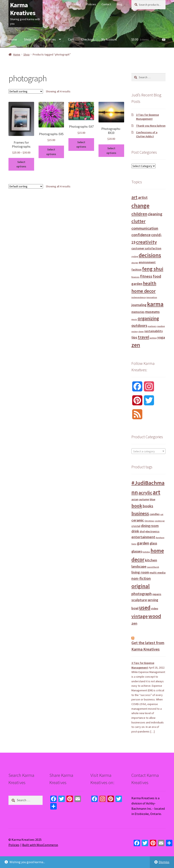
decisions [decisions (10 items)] (150, 255)
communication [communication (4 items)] (145, 228)
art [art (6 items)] (134, 197)
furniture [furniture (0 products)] (160, 538)
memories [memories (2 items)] (138, 312)
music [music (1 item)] (134, 319)
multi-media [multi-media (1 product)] (158, 573)
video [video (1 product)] (155, 608)
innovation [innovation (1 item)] (152, 297)
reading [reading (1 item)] (161, 326)
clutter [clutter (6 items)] (138, 221)
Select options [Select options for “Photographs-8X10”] (111, 151)
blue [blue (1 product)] (153, 499)
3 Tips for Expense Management (147, 117)
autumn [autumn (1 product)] (144, 499)
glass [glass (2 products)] (153, 543)
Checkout (88, 39)
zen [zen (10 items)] (136, 345)
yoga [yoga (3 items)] (161, 337)
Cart (71, 39)
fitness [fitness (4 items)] (146, 276)
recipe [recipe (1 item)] (135, 331)
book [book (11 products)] (137, 506)
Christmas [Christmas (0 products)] (149, 521)
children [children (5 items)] (139, 214)
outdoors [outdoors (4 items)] (139, 325)
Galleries (50, 39)
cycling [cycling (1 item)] (135, 256)
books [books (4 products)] (148, 506)
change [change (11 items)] (140, 206)
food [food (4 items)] (157, 276)
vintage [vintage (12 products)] (140, 616)
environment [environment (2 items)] (147, 262)
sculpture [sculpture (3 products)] (139, 600)
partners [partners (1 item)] (152, 326)
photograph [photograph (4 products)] (142, 594)
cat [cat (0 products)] (162, 514)
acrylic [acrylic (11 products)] (145, 493)
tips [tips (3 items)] (134, 337)
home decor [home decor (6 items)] (144, 291)
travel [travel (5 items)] (144, 337)
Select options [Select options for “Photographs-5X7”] (81, 144)
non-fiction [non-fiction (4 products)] (141, 578)
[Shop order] (26, 91)
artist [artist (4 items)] (143, 197)
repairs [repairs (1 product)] (157, 594)
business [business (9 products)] (140, 513)
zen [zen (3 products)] (134, 623)
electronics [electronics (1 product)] (152, 531)
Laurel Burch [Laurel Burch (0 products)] (153, 567)
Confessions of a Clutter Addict (147, 134)
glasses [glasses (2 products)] (137, 551)
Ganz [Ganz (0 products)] (134, 544)
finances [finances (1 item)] (135, 277)
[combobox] (148, 451)
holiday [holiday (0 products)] (146, 552)
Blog (119, 4)
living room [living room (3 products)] (140, 572)
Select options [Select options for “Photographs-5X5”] (51, 152)
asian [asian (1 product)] (135, 499)
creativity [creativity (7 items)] (146, 242)
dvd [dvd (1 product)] (142, 531)
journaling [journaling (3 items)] (139, 305)
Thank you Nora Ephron (151, 126)
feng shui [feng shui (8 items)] (153, 269)
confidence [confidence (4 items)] (141, 235)
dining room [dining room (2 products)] (150, 526)
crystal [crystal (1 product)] (136, 526)
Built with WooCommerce (40, 845)
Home (13, 39)
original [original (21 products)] (141, 586)
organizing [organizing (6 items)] (148, 318)
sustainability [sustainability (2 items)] (154, 331)
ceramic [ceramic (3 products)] (138, 520)
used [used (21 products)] (145, 607)
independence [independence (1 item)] (139, 297)
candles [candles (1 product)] (155, 514)
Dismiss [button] (164, 862)
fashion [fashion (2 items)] (136, 270)
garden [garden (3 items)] (137, 284)
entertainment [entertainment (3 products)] (143, 537)
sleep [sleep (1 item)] (141, 331)
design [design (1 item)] (135, 263)
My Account (109, 39)
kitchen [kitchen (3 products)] (151, 560)
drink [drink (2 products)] (135, 531)
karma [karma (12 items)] (155, 304)
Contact (106, 4)
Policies (91, 4)
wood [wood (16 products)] (155, 616)
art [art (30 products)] (157, 492)
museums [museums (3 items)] (152, 312)
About (77, 4)
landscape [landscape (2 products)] (139, 567)
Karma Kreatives (23, 9)
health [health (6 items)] (150, 283)
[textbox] (148, 451)
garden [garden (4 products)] (143, 543)
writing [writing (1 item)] (153, 338)
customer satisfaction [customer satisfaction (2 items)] (146, 248)
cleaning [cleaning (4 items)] (155, 214)
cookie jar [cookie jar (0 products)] (160, 521)
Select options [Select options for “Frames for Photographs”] (21, 164)
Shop (28, 39)
